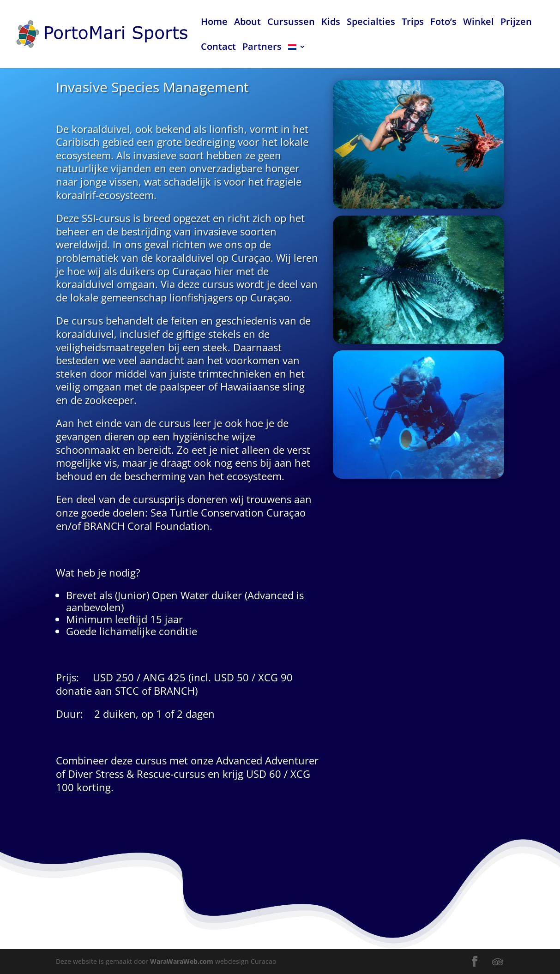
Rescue (165, 740)
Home (214, 23)
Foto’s (443, 23)
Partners (262, 48)
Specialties (371, 23)
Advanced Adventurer (268, 728)
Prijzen (516, 23)
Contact (218, 48)
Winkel (479, 23)
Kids (331, 23)
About (247, 23)
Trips (413, 23)
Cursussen (291, 23)
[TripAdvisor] (498, 962)
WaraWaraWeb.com (182, 961)
